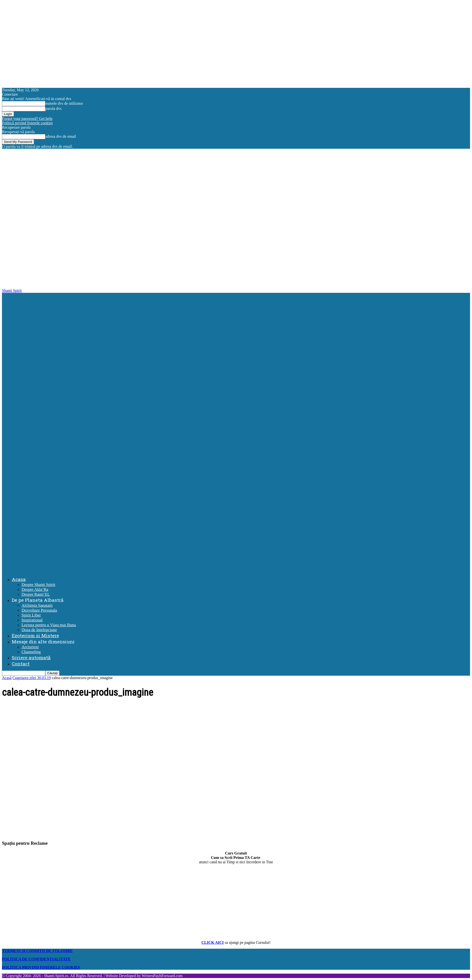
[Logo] (237, 430)
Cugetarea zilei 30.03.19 (32, 678)
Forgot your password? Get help (27, 119)
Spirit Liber (31, 615)
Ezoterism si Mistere (35, 635)
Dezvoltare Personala (39, 610)
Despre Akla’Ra (35, 589)
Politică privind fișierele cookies (27, 123)
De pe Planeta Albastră (38, 600)
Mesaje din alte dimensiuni (43, 642)
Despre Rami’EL (36, 594)
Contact (21, 664)
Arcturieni (30, 647)
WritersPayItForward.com (162, 976)
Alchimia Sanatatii (37, 605)
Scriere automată (31, 657)
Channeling (31, 652)
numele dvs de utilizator (64, 103)
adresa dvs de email (61, 136)
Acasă (7, 678)
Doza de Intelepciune (39, 630)
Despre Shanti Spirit (38, 585)
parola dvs (53, 108)
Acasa (19, 579)
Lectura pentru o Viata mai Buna (49, 625)
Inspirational (32, 620)
